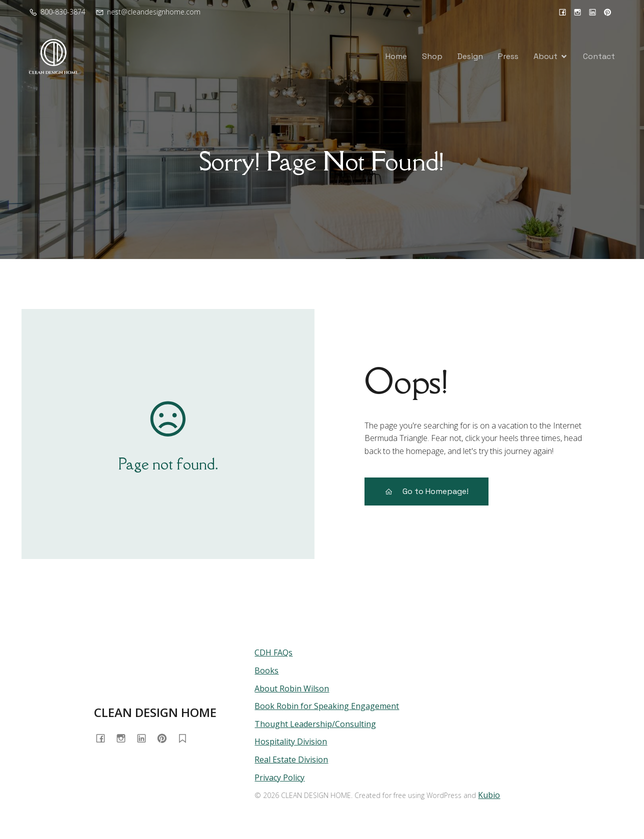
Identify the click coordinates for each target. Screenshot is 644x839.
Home (396, 56)
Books (266, 670)
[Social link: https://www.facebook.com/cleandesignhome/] (562, 12)
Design (470, 56)
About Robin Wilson (292, 688)
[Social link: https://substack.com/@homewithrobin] (186, 738)
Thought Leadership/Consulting (315, 724)
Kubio (489, 795)
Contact (599, 56)
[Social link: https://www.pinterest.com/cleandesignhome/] (607, 12)
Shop (432, 56)
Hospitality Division (291, 741)
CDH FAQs (273, 652)
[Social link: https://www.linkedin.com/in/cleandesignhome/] (592, 12)
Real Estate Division (291, 759)
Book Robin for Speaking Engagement (327, 706)
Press (508, 56)
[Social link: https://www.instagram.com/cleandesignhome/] (577, 12)
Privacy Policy (279, 777)
